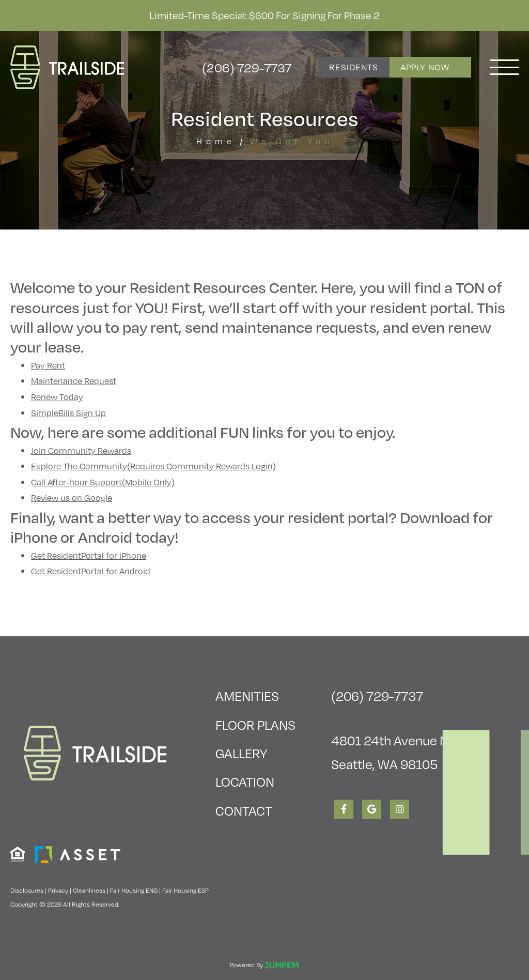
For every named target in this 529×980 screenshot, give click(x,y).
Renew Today (57, 397)
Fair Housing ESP (185, 890)
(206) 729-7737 (247, 67)
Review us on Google (72, 497)
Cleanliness (89, 890)
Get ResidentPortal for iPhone (89, 555)
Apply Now (430, 67)
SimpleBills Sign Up (68, 413)
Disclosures (27, 890)
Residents (354, 67)
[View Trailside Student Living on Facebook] (344, 809)
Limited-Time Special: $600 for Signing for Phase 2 (264, 15)
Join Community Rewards (81, 450)
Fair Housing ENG (134, 890)
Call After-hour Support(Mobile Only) (103, 482)
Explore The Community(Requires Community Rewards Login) (153, 466)
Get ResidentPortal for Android (91, 571)
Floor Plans (255, 724)
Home (216, 141)
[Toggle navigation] (504, 67)
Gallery (241, 753)
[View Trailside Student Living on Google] (372, 809)
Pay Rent (48, 365)
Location (245, 781)
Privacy (58, 890)
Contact (244, 810)
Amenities (247, 695)
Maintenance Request (74, 381)
